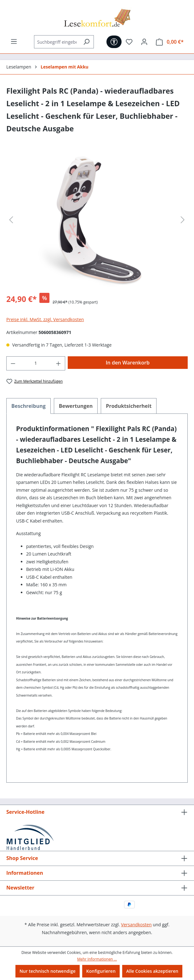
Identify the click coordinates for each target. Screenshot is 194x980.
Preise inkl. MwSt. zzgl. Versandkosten (45, 319)
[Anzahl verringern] (13, 363)
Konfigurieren (101, 971)
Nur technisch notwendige (48, 971)
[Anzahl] (36, 363)
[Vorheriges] (11, 220)
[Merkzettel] (129, 42)
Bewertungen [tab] (76, 406)
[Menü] (14, 41)
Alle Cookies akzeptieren (152, 971)
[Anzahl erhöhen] (59, 363)
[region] (97, 220)
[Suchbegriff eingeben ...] (57, 42)
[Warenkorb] (170, 42)
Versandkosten (136, 925)
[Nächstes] (183, 220)
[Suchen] (86, 42)
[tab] (29, 406)
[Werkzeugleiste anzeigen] (114, 42)
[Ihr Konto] (144, 42)
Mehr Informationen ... (97, 959)
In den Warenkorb (128, 363)
